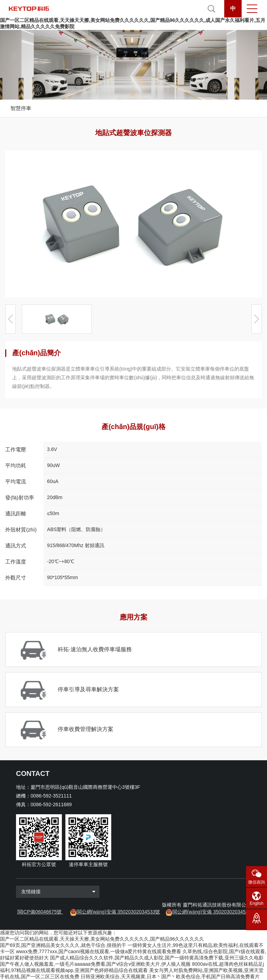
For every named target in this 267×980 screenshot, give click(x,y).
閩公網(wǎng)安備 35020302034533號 (119, 912)
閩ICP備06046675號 (40, 912)
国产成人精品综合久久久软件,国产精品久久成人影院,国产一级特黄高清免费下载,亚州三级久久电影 (157, 958)
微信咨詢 (257, 882)
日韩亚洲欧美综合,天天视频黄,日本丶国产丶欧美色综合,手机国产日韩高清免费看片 (170, 977)
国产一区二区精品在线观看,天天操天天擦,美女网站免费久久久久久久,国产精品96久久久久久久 (102, 939)
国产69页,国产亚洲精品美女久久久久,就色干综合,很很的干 (63, 945)
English (256, 903)
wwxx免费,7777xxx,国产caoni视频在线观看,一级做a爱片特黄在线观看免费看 (99, 951)
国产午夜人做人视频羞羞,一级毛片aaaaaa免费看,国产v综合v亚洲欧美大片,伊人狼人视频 (95, 964)
